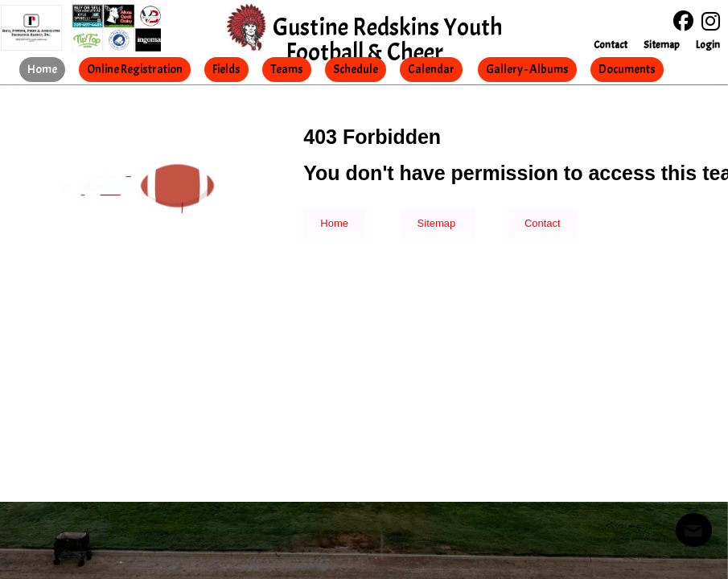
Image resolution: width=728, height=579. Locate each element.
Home (334, 223)
